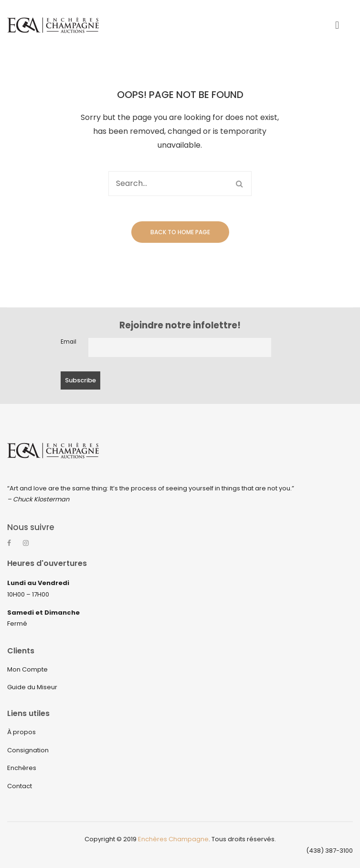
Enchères (22, 768)
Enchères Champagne (173, 840)
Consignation (28, 750)
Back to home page (180, 232)
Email (69, 342)
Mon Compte (27, 669)
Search (239, 184)
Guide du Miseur (32, 688)
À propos (21, 732)
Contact (20, 786)
